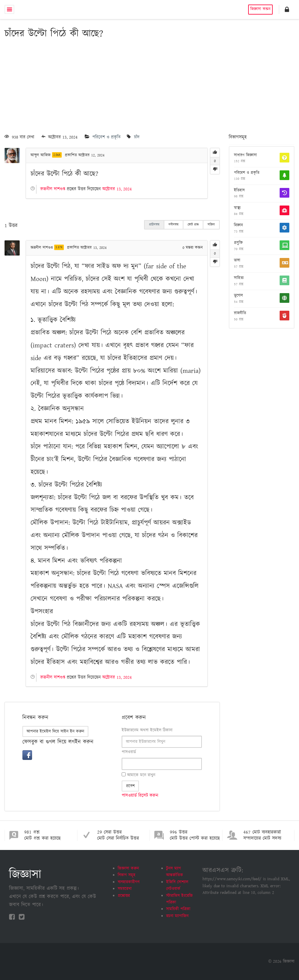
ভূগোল (238, 296)
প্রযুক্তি (238, 243)
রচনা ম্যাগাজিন (177, 916)
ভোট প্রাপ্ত (193, 225)
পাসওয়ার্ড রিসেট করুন (140, 796)
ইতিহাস (239, 191)
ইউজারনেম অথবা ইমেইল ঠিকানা (147, 730)
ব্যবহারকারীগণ (129, 882)
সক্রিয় (211, 225)
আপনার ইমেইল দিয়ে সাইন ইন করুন (55, 731)
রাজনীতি (240, 313)
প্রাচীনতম (154, 225)
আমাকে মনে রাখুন (138, 775)
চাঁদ (137, 137)
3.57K (59, 247)
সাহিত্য (239, 278)
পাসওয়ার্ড (129, 752)
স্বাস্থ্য (237, 208)
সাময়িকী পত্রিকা (178, 909)
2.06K (57, 155)
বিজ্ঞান (238, 226)
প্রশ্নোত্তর (124, 896)
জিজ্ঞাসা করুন (260, 9)
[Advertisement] (149, 88)
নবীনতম (174, 225)
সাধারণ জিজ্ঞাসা (245, 156)
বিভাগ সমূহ (126, 875)
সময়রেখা (125, 889)
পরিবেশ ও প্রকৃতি (107, 137)
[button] (287, 9)
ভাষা (237, 261)
